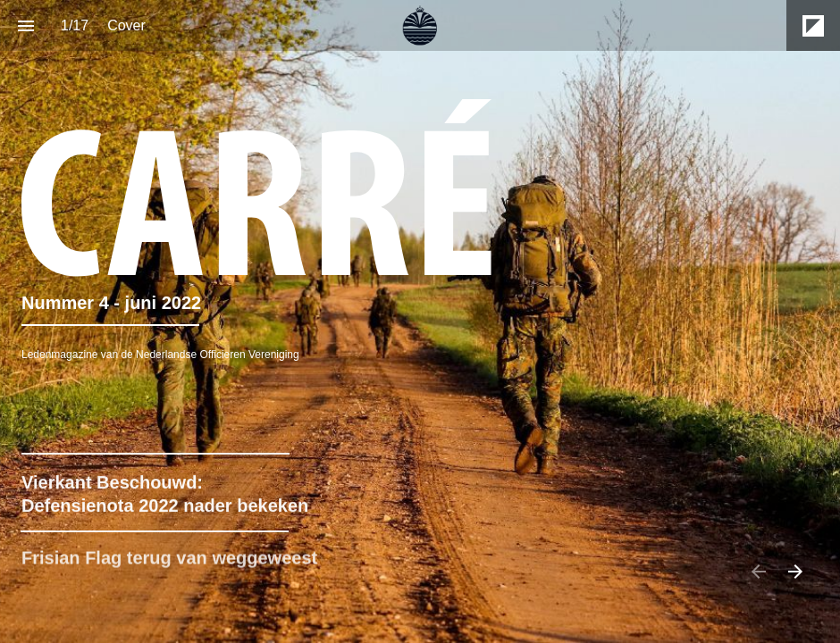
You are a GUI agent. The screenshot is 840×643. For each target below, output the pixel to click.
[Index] (25, 25)
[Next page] (795, 571)
